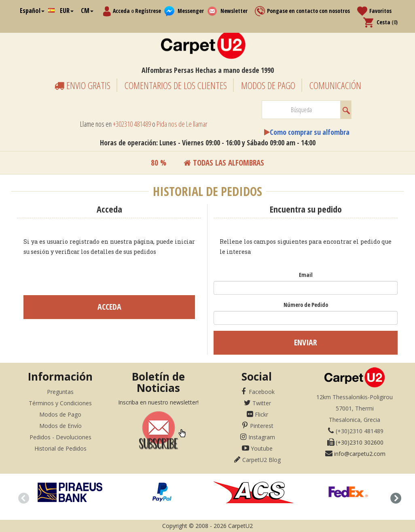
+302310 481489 (132, 124)
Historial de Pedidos (60, 448)
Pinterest (262, 426)
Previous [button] (21, 497)
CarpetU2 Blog (261, 460)
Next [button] (394, 497)
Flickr (261, 414)
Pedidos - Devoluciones (60, 437)
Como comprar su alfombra (310, 132)
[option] (70, 492)
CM (87, 11)
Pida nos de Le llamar (182, 124)
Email (306, 275)
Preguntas (60, 392)
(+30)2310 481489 (360, 431)
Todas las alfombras (224, 163)
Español (32, 11)
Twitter (262, 403)
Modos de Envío (60, 426)
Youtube (262, 448)
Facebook (262, 392)
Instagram (262, 437)
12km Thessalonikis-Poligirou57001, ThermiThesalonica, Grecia (355, 408)
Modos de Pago (60, 414)
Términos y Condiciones (60, 403)
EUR (67, 11)
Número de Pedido (306, 305)
